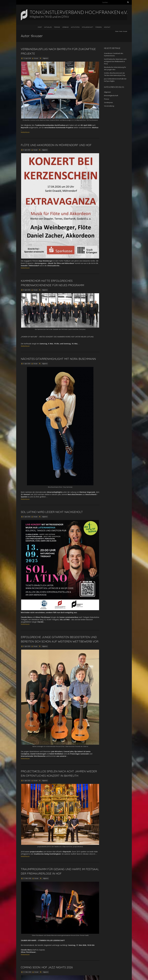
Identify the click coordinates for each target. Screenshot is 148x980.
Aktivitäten (75, 27)
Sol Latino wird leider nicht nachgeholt (52, 512)
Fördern (99, 27)
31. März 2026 (27, 878)
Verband (65, 27)
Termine (57, 27)
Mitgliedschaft (87, 27)
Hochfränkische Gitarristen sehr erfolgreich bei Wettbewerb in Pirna (115, 61)
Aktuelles (48, 27)
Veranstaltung (109, 106)
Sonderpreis (108, 102)
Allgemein (46, 58)
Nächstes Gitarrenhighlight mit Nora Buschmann (58, 359)
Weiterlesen (25, 132)
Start (40, 27)
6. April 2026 (27, 364)
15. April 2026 (27, 58)
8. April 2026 (27, 150)
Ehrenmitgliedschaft (111, 96)
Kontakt (107, 27)
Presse (107, 99)
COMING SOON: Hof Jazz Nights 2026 (47, 967)
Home (117, 31)
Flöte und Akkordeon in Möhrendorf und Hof (56, 145)
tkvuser (36, 58)
